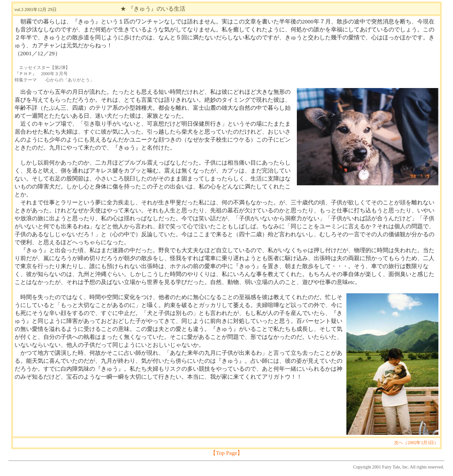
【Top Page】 (227, 453)
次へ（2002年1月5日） (416, 443)
